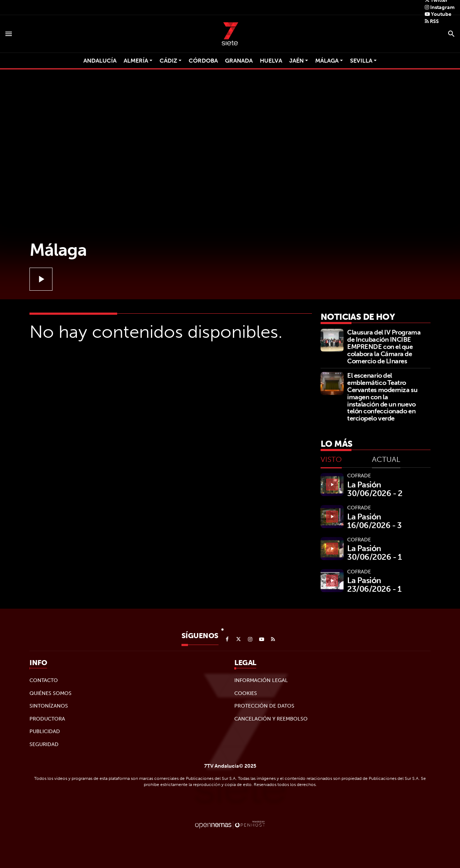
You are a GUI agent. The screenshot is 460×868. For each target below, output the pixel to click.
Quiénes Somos (50, 693)
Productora (47, 719)
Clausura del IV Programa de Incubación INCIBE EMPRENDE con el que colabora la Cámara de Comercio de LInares (384, 346)
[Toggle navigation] (9, 34)
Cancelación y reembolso (271, 719)
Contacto (44, 680)
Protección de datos (264, 706)
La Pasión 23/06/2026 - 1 (374, 585)
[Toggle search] (451, 34)
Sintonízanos (49, 706)
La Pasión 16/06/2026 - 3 (374, 521)
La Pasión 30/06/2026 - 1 (374, 553)
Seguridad (44, 744)
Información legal (261, 680)
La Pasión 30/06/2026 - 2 (375, 489)
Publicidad (45, 731)
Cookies (246, 693)
